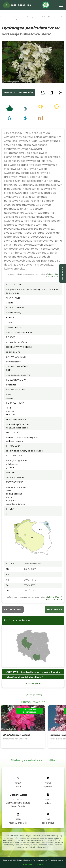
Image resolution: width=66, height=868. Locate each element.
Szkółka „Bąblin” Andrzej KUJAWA (54, 275)
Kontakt (28, 864)
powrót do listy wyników (18, 92)
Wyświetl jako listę (33, 695)
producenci (63, 273)
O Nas (40, 864)
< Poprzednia (13, 609)
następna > (55, 609)
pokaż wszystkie (33, 684)
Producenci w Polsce (17, 620)
